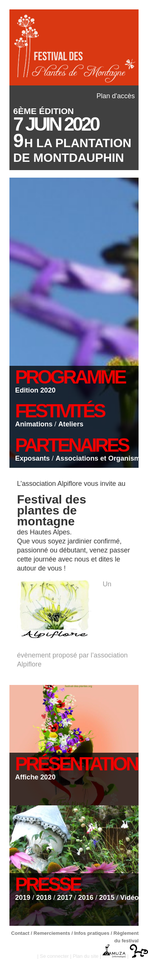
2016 (86, 898)
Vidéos (131, 898)
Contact (20, 933)
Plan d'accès (116, 96)
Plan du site (86, 956)
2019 (23, 898)
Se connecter (55, 956)
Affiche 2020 (35, 777)
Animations (34, 424)
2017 (65, 898)
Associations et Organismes (102, 458)
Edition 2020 (35, 390)
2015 (107, 898)
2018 (44, 898)
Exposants (32, 458)
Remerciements (52, 933)
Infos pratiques (92, 933)
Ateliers (71, 424)
